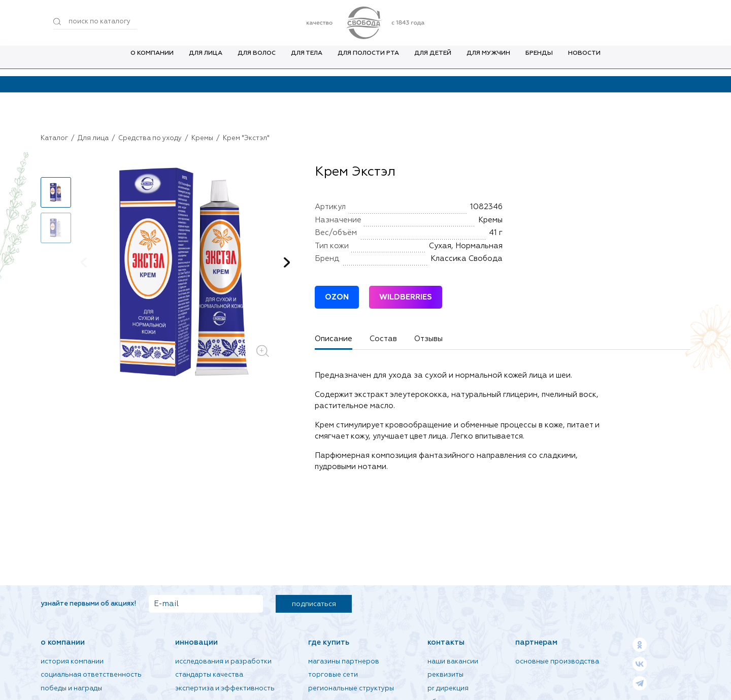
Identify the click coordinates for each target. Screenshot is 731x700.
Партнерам (536, 642)
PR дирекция (448, 689)
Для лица (206, 60)
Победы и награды (71, 689)
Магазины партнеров (344, 662)
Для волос (257, 60)
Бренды (539, 60)
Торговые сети (333, 675)
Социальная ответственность (91, 675)
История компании (72, 662)
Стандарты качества (209, 675)
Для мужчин (488, 60)
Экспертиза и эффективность (225, 689)
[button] (287, 262)
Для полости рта (368, 60)
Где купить (329, 642)
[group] (185, 274)
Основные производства (557, 662)
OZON (337, 297)
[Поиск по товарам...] (95, 22)
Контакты (446, 642)
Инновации (196, 642)
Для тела (307, 60)
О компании (152, 60)
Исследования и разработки (223, 662)
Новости (584, 60)
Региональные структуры (351, 689)
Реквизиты (445, 675)
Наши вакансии (453, 662)
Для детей (433, 60)
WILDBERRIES (406, 297)
